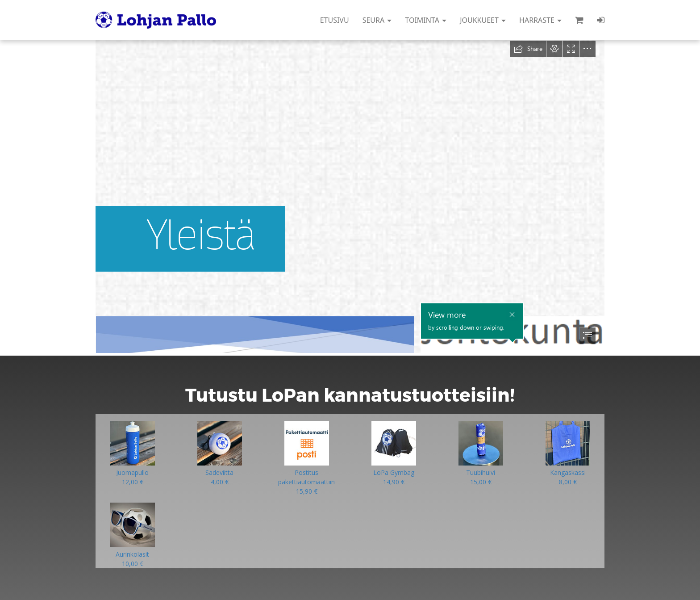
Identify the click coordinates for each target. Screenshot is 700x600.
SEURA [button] (377, 20)
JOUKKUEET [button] (483, 20)
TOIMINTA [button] (426, 20)
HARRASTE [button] (540, 20)
